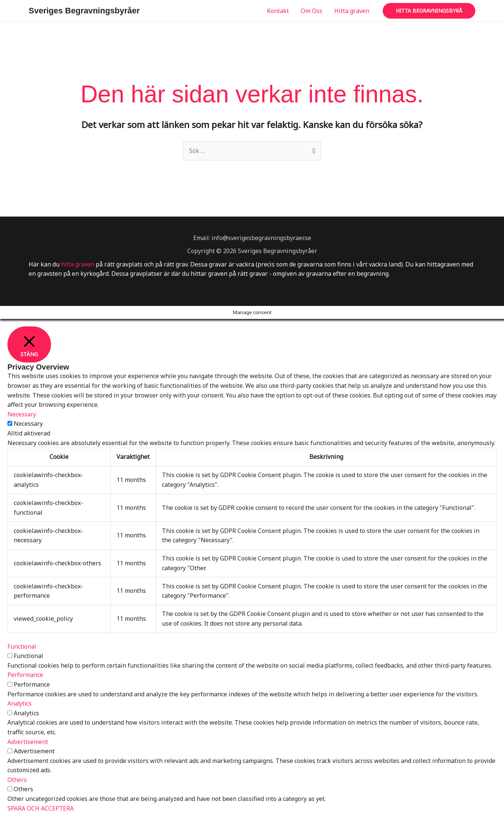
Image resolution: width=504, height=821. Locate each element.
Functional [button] (22, 646)
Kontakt (278, 11)
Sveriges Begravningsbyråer (84, 11)
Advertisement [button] (28, 742)
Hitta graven (352, 11)
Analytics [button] (20, 704)
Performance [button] (25, 675)
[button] (429, 11)
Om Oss (312, 11)
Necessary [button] (22, 414)
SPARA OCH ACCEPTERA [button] (41, 808)
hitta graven (78, 264)
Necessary (28, 424)
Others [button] (17, 780)
